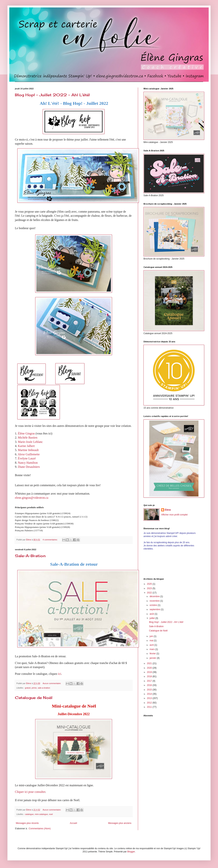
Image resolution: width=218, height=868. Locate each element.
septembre (155, 609)
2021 (150, 663)
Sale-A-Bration (30, 556)
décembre (155, 596)
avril (152, 645)
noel (51, 814)
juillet (153, 618)
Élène (168, 510)
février (153, 654)
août (152, 614)
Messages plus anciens (120, 823)
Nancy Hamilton (28, 463)
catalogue (29, 814)
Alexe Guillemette (29, 454)
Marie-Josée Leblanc (30, 442)
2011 (150, 707)
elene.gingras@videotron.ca (32, 498)
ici (60, 674)
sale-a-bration (44, 688)
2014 (150, 694)
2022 (150, 593)
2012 (150, 703)
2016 (150, 685)
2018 (150, 676)
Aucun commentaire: (52, 683)
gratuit (28, 688)
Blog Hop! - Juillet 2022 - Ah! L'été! (52, 95)
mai (152, 641)
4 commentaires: (50, 540)
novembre (155, 601)
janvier (153, 658)
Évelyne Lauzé (27, 458)
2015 (150, 690)
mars (152, 649)
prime (34, 688)
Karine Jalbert (26, 446)
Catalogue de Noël (34, 698)
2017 (150, 681)
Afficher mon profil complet (174, 515)
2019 (150, 672)
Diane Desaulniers (29, 467)
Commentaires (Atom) (40, 829)
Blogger (131, 852)
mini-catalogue (41, 814)
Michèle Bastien (28, 438)
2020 (150, 668)
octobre (154, 605)
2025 (150, 584)
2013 (150, 698)
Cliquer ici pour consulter (30, 792)
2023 (150, 588)
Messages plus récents (27, 823)
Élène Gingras (26, 433)
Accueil (74, 823)
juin (152, 636)
